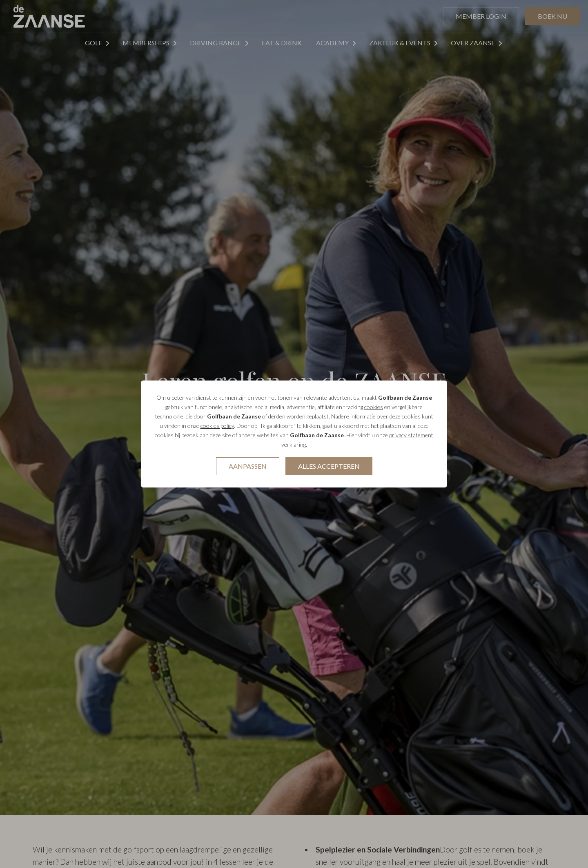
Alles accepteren (329, 466)
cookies (374, 407)
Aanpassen (248, 466)
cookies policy (217, 426)
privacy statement (411, 435)
